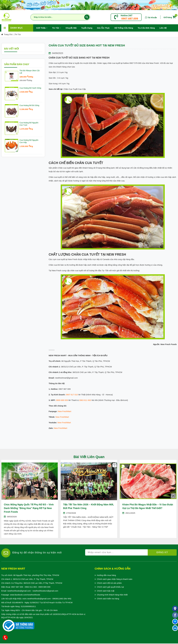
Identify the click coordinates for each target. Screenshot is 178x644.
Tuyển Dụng (88, 27)
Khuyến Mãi (72, 27)
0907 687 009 (17, 587)
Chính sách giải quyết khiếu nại (110, 587)
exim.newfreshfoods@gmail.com (37, 599)
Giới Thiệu (42, 28)
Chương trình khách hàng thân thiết (112, 595)
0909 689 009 (62, 400)
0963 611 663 (85, 400)
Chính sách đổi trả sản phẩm (109, 583)
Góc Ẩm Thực (103, 28)
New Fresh (63, 411)
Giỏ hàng (170, 17)
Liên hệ (163, 28)
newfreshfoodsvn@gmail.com (45, 591)
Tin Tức (57, 28)
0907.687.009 (130, 19)
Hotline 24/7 (127, 16)
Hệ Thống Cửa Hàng (124, 28)
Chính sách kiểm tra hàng (108, 599)
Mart (69, 411)
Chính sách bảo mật (106, 591)
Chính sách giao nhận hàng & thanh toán (115, 579)
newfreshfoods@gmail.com (19, 591)
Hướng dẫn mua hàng (106, 575)
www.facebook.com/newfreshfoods (25, 595)
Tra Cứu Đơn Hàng (146, 28)
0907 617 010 (72, 395)
